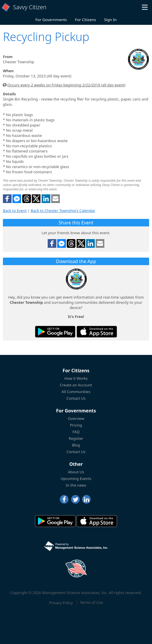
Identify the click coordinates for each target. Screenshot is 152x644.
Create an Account (76, 385)
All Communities (76, 392)
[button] (145, 7)
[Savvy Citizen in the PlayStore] (55, 332)
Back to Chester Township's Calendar (63, 211)
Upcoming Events (76, 479)
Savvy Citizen (30, 7)
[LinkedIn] (86, 499)
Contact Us (76, 398)
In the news (76, 485)
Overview (76, 418)
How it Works (76, 378)
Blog (76, 445)
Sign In (110, 20)
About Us (76, 472)
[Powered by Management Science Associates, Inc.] (76, 546)
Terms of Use (91, 602)
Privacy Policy (61, 602)
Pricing (76, 425)
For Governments (51, 20)
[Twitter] (75, 499)
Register (76, 438)
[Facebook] (64, 499)
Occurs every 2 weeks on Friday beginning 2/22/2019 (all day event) (66, 85)
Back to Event (15, 211)
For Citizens (86, 20)
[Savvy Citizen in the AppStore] (97, 332)
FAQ (76, 432)
